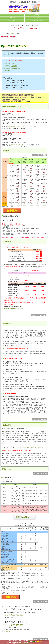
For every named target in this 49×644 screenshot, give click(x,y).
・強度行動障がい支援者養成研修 (11, 69)
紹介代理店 (12, 21)
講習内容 (12, 18)
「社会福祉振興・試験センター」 (16, 127)
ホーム (12, 15)
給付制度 (37, 18)
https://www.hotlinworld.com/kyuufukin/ (14, 308)
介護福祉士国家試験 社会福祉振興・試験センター (32, 447)
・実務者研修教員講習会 (9, 63)
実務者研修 (11, 34)
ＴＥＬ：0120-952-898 (13, 625)
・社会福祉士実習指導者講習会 (10, 67)
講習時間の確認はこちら (25, 517)
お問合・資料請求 (37, 21)
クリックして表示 (8, 220)
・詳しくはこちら (7, 55)
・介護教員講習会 (7, 70)
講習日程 (37, 15)
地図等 (12, 205)
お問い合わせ (6, 632)
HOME (5, 34)
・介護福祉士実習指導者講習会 (10, 65)
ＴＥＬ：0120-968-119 (13, 615)
